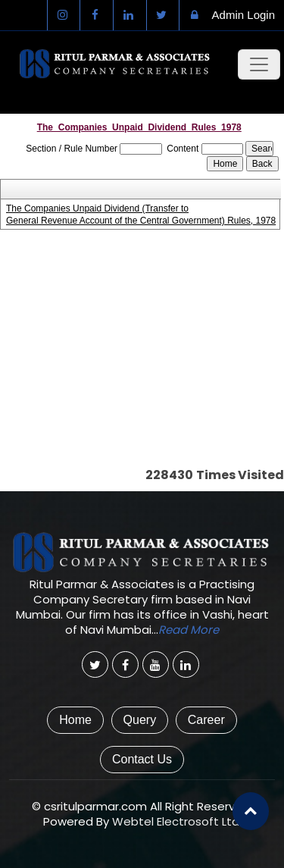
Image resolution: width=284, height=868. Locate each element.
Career (206, 720)
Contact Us (142, 759)
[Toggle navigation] (259, 64)
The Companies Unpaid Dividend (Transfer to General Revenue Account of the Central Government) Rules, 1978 (140, 215)
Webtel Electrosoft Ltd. (177, 821)
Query (140, 720)
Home (75, 720)
